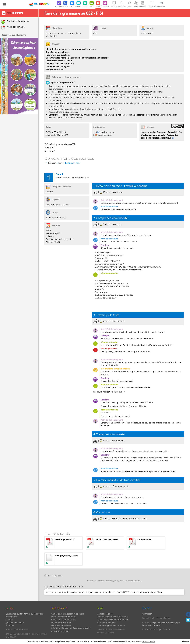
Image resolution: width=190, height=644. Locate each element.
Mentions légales (105, 614)
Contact (9, 620)
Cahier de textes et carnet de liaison (68, 614)
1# (46, 586)
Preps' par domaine (13, 28)
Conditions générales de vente (111, 625)
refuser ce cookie (148, 642)
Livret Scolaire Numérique (63, 617)
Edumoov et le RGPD (106, 622)
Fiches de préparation (61, 622)
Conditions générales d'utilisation (112, 617)
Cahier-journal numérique (63, 620)
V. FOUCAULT (147, 33)
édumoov (10, 625)
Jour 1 (61, 163)
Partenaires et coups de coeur (156, 630)
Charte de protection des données (113, 620)
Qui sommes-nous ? (15, 622)
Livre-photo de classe (61, 625)
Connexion (147, 614)
